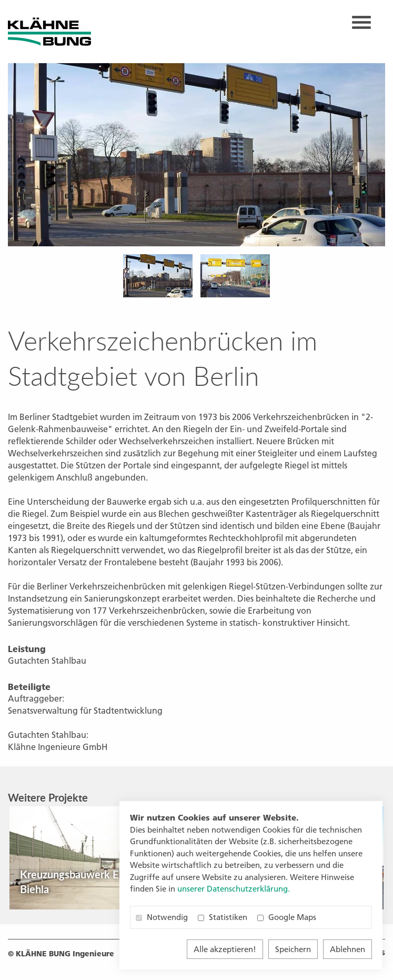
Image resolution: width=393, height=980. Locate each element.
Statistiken (223, 917)
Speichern (293, 949)
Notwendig (162, 917)
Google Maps (287, 917)
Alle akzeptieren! (225, 949)
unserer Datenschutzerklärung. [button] (234, 889)
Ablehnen (347, 949)
